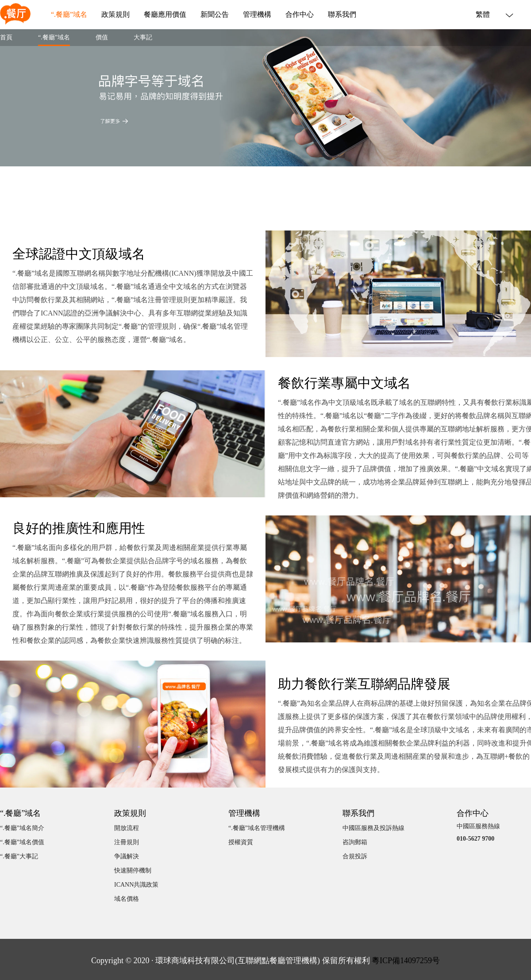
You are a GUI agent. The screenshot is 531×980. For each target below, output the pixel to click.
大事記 (143, 37)
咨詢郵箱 (355, 842)
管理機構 (257, 15)
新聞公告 (215, 15)
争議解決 (127, 856)
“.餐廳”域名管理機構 (257, 828)
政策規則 (115, 15)
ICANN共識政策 (136, 885)
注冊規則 (127, 842)
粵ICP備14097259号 (406, 961)
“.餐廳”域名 (69, 15)
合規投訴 (355, 856)
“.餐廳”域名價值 (22, 842)
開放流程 (127, 828)
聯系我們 (342, 15)
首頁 (6, 37)
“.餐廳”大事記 (19, 856)
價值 (102, 37)
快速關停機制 (133, 870)
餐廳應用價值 (165, 15)
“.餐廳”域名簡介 (22, 828)
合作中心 (300, 15)
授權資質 (241, 842)
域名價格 (127, 899)
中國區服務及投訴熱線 (373, 828)
